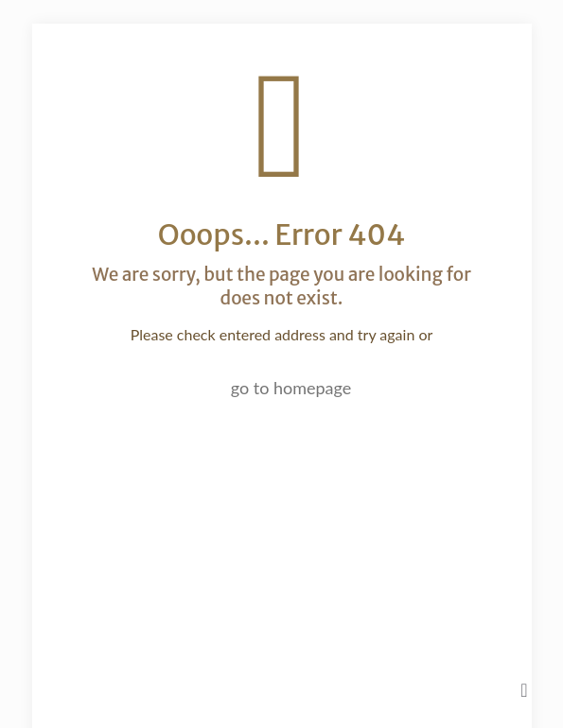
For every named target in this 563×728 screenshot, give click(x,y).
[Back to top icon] (524, 689)
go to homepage (291, 388)
